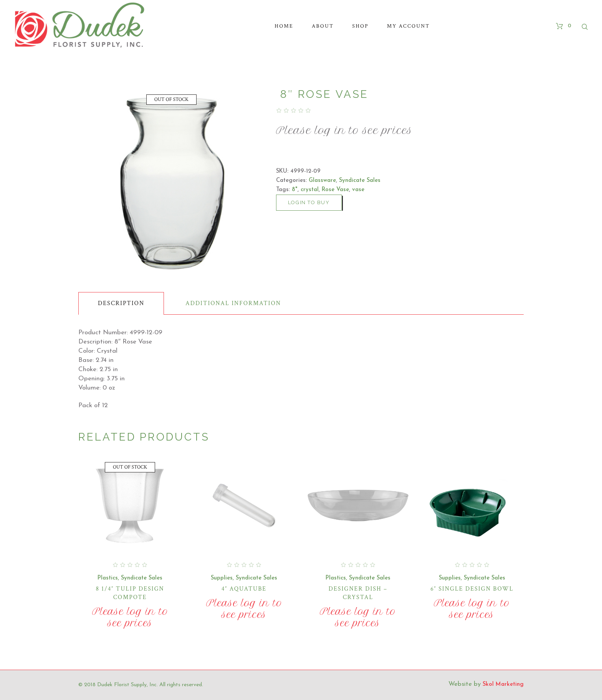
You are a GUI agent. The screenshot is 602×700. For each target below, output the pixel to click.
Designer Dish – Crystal (358, 593)
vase (358, 190)
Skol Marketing (503, 684)
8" (295, 190)
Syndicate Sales (360, 181)
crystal (310, 190)
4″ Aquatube (244, 589)
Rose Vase (335, 190)
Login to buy (309, 202)
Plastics (108, 578)
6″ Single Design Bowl (472, 589)
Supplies (222, 578)
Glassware (322, 181)
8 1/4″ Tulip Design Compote (130, 593)
